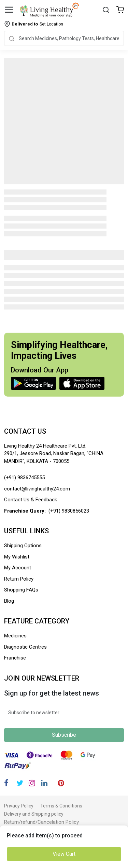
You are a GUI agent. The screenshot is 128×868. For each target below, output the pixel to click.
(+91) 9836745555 (24, 478)
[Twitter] (20, 783)
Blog (9, 601)
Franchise (15, 658)
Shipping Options (23, 546)
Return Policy (19, 579)
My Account (18, 568)
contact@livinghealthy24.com (37, 489)
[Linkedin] (44, 783)
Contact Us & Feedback (31, 500)
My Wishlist (17, 557)
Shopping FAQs (21, 590)
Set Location (37, 24)
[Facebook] (6, 783)
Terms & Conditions (61, 806)
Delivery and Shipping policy (34, 814)
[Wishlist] (120, 10)
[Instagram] (32, 783)
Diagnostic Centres (25, 647)
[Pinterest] (61, 783)
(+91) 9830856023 (69, 511)
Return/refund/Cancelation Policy (41, 822)
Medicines (15, 636)
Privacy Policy (19, 806)
